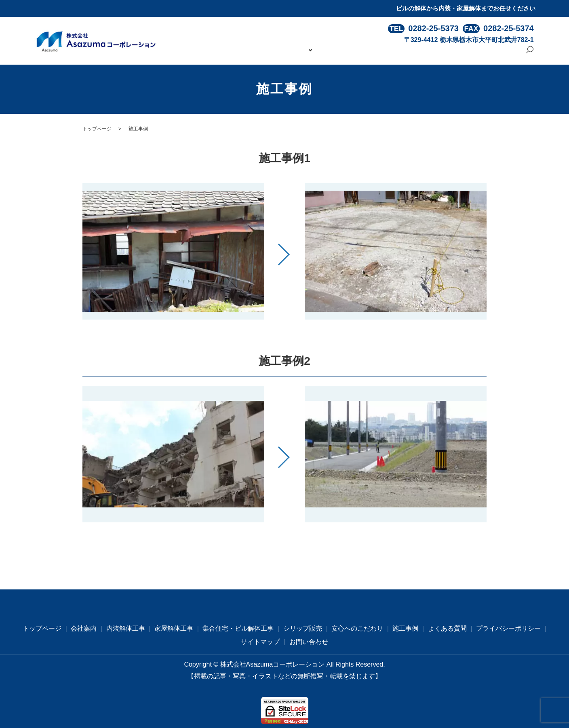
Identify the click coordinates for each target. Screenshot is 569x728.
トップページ (249, 54)
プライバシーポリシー (508, 628)
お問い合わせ (497, 54)
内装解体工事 (126, 628)
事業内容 (320, 54)
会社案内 (287, 54)
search (530, 54)
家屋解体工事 (174, 628)
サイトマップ (260, 642)
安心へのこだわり (368, 54)
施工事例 (413, 54)
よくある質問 (452, 54)
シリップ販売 (303, 628)
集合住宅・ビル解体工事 (238, 628)
